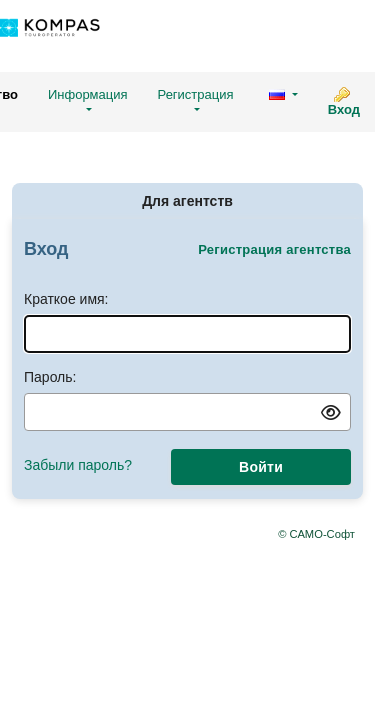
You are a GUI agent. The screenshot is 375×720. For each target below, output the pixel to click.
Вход (344, 109)
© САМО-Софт (316, 534)
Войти (261, 467)
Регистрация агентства (274, 249)
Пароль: (50, 377)
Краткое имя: (66, 299)
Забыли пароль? (78, 465)
